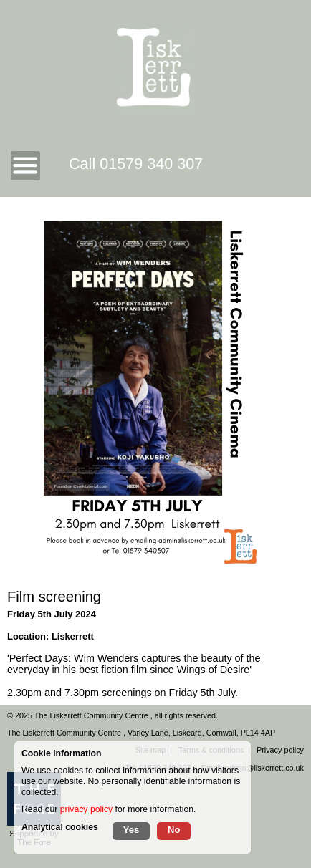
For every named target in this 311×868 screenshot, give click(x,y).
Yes (131, 830)
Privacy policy (280, 750)
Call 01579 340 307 (136, 164)
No (174, 830)
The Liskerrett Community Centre (92, 715)
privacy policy (86, 809)
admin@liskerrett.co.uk (264, 768)
